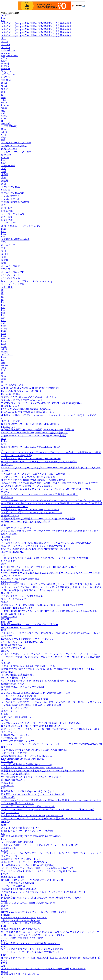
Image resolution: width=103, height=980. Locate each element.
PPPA (4, 941)
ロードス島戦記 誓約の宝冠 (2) (17, 842)
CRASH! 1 (6, 619)
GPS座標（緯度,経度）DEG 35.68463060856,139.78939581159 (32, 816)
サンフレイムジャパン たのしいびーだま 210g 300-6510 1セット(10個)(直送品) (41, 723)
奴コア (5, 89)
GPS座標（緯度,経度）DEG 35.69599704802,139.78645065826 (32, 768)
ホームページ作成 (10, 187)
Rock (4, 839)
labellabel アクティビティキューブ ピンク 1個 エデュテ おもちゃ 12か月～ (39, 462)
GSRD (4, 747)
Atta (3, 966)
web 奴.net (6, 80)
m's (3, 418)
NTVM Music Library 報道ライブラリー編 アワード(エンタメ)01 (34, 912)
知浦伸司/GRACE (10, 516)
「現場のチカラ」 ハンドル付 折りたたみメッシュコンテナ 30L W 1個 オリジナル (43, 892)
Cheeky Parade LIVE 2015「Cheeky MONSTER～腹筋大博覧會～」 (35, 433)
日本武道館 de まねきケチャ (16, 735)
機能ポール (7, 497)
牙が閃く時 (7, 465)
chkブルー (6, 651)
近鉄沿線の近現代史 (12, 738)
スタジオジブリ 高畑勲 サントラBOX (20, 828)
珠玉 (3, 92)
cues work (6, 123)
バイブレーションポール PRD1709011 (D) (22, 642)
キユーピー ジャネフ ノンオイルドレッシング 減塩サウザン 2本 (34, 546)
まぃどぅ (6, 47)
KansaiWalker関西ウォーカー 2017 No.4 (21, 391)
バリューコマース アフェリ (16, 152)
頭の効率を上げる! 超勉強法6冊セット (21, 859)
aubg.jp (5, 132)
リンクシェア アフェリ (14, 146)
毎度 (3, 205)
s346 (3, 97)
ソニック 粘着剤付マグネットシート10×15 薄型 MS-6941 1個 (32, 949)
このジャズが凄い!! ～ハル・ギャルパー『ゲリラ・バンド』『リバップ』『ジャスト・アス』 (50, 654)
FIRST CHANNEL (10, 582)
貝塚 (3, 178)
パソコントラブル (10, 199)
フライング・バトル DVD (14, 708)
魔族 (3, 630)
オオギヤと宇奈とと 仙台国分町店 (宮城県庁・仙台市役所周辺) (34, 480)
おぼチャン (7, 354)
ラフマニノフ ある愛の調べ (15, 774)
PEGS (4, 963)
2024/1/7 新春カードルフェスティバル (21, 226)
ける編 (5, 714)
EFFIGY (5, 895)
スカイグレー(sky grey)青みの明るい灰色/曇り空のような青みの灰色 (36, 23)
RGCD (4, 850)
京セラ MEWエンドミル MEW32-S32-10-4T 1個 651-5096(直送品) (34, 436)
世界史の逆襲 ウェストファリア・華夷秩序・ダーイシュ (30, 943)
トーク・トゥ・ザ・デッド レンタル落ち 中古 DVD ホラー (31, 952)
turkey (4, 116)
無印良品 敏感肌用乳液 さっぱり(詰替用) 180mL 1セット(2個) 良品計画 (38, 430)
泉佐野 (5, 181)
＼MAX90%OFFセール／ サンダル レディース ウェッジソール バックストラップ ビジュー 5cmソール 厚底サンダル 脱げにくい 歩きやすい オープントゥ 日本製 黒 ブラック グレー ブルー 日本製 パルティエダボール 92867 (51, 503)
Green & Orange (9, 617)
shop (3, 137)
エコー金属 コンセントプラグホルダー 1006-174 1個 (28, 806)
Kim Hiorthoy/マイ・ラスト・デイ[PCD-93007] (25, 918)
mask (4, 118)
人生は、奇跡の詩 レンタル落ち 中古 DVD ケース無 (28, 666)
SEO (3, 163)
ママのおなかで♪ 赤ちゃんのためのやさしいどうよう (29, 397)
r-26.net (5, 58)
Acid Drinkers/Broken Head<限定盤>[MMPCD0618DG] (28, 903)
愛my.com (6, 71)
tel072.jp (5, 66)
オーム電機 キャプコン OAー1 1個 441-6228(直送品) (28, 865)
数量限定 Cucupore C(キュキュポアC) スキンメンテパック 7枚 (33, 794)
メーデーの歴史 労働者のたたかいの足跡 (22, 938)
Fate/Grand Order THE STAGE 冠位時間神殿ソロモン (28, 412)
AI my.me (6, 53)
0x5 (3, 370)
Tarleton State (8, 786)
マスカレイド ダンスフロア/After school (21, 400)
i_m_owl (5, 105)
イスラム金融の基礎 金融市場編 (18, 675)
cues (3, 362)
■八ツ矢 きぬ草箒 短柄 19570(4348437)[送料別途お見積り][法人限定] (36, 549)
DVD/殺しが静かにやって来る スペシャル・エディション (31, 777)
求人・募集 (7, 217)
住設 (3, 38)
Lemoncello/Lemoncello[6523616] (17, 570)
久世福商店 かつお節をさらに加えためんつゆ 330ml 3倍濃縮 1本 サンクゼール (41, 898)
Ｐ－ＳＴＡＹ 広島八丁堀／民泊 (19, 696)
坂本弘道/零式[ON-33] (12, 877)
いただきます (8, 561)
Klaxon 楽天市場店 (11, 394)
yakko (4, 103)
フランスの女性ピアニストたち (17, 803)
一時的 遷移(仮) (9, 126)
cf (2, 121)
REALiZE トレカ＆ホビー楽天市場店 (20, 579)
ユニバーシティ (9, 711)
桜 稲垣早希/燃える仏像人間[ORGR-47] (21, 929)
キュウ (5, 41)
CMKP (4, 906)
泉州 (3, 172)
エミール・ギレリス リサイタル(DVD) (21, 923)
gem (3, 110)
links (3, 229)
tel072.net (6, 69)
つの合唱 (6, 540)
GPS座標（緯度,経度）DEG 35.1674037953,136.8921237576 (31, 447)
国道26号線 (7, 211)
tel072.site (6, 77)
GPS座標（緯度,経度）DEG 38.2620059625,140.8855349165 (31, 836)
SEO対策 (6, 190)
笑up (3, 129)
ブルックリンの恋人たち (14, 599)
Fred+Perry (6, 622)
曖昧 (3, 379)
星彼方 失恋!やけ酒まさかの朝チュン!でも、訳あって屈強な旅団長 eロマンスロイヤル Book (49, 669)
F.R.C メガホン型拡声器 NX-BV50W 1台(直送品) (26, 409)
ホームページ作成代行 (13, 193)
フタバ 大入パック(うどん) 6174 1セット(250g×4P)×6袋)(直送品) (34, 750)
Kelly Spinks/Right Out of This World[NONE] (23, 759)
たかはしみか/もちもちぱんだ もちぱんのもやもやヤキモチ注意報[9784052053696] (44, 969)
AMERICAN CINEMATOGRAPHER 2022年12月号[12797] (30, 388)
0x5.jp (4, 346)
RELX (4, 441)
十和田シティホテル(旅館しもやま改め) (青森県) (26, 522)
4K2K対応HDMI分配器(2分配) (16, 608)
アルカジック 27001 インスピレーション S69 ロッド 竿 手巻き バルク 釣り (39, 494)
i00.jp (4, 135)
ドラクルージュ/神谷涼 (13, 886)
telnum (4, 352)
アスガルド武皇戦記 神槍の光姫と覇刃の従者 (25, 699)
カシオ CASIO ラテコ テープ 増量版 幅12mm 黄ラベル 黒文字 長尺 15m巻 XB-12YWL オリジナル (51, 800)
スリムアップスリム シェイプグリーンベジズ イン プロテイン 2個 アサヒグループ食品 (46, 489)
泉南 (3, 184)
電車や (5, 602)
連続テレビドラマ (10, 421)
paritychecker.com (10, 56)
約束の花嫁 (7, 783)
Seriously (5, 915)
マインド (6, 44)
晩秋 (3, 564)
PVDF (4, 926)
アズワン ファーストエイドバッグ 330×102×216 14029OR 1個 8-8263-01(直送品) (42, 403)
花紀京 (5, 720)
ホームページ (8, 165)
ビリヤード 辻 (8, 223)
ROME (4, 874)
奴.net (4, 86)
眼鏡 (3, 444)
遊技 (3, 525)
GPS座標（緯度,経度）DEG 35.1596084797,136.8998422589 (31, 459)
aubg (3, 368)
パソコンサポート (10, 196)
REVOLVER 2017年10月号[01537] (18, 741)
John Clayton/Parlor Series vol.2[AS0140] (21, 920)
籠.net (4, 83)
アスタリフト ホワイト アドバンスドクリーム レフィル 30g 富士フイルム (39, 871)
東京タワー (7, 762)
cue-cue (5, 365)
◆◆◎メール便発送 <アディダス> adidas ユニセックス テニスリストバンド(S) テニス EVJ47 (49, 415)
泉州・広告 (7, 208)
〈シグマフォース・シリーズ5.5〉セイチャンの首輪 (28, 477)
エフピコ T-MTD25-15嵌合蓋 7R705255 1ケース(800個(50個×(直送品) (36, 693)
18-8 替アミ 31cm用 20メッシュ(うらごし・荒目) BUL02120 (32, 513)
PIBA (4, 955)
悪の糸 (5, 690)
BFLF (4, 961)
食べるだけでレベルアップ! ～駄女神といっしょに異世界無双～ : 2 (36, 474)
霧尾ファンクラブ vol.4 (13, 648)
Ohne (4, 438)
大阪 (3, 168)
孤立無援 (6, 537)
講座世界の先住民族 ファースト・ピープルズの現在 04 (30, 624)
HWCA (5, 971)
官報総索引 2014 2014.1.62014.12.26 (19, 889)
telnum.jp (6, 63)
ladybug (5, 492)
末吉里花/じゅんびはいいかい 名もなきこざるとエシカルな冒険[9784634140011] (42, 771)
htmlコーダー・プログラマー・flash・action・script (27, 281)
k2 (2, 95)
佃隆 (3, 825)
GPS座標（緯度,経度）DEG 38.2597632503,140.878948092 (30, 424)
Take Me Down (8, 848)
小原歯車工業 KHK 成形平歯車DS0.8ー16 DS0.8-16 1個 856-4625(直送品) (38, 519)
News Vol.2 (7, 593)
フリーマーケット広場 (13, 214)
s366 (3, 100)
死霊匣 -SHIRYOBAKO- (13, 552)
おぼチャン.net (9, 74)
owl (3, 113)
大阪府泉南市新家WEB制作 (15, 202)
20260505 (6, 15)
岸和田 (5, 175)
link (3, 18)
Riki (3, 834)
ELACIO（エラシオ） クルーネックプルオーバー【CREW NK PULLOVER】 (40, 567)
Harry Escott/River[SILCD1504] (16, 627)
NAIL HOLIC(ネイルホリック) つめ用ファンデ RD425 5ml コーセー (36, 880)
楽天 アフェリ (9, 149)
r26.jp (4, 61)
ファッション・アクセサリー (16, 753)
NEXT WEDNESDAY (12, 645)
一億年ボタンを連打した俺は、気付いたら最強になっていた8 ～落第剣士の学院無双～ (46, 558)
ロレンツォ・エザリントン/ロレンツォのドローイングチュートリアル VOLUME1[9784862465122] (51, 744)
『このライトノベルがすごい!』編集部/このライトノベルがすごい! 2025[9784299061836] (47, 543)
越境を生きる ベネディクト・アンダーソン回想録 (27, 831)
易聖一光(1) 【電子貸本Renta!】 (17, 717)
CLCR (4, 901)
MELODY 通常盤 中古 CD (14, 678)
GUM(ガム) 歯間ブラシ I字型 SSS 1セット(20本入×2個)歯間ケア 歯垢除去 (39, 681)
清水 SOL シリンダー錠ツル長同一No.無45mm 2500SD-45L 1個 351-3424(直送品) (42, 605)
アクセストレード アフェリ (16, 143)
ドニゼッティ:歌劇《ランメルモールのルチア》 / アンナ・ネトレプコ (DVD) (41, 845)
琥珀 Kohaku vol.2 (10, 406)
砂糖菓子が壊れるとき (13, 684)
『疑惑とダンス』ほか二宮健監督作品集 (22, 596)
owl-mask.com (8, 50)
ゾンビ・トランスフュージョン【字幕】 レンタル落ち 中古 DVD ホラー (38, 868)
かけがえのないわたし (13, 385)
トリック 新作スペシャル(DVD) (17, 883)
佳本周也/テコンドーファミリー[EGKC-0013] (24, 862)
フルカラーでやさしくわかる (16, 528)
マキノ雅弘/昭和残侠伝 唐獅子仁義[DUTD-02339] (26, 765)
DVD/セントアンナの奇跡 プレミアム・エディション (29, 639)
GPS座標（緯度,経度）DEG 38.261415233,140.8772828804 (30, 510)
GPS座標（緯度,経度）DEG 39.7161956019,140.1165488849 (31, 726)
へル (3, 555)
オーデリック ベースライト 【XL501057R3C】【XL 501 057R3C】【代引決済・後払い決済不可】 (51, 958)
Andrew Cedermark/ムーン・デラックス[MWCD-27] (27, 756)
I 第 (3, 788)
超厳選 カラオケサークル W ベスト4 (20, 974)
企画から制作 (8, 797)
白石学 (5, 909)
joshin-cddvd (7, 672)
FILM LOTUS (8, 427)
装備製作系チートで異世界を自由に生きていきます (28, 791)
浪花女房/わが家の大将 (13, 780)
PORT (4, 946)
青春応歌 (6, 663)
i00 (3, 360)
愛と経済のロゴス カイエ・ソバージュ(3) (22, 687)
